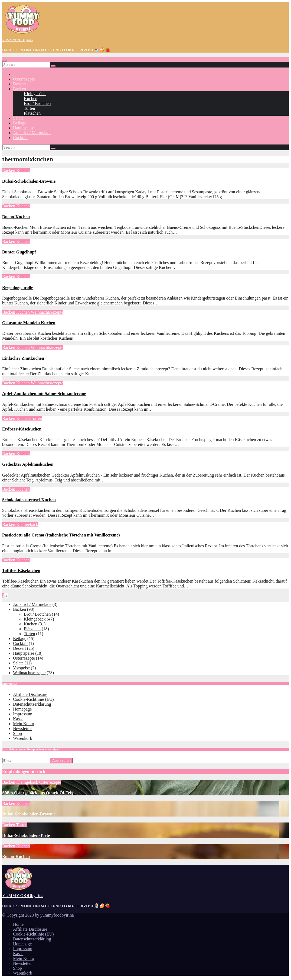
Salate (18, 118)
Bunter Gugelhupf (19, 252)
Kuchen (31, 99)
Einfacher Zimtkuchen (23, 358)
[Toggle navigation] (4, 61)
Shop (17, 733)
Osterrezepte (24, 79)
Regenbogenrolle (18, 287)
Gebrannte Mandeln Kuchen (29, 323)
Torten (30, 108)
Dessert (19, 84)
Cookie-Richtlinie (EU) (33, 699)
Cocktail (20, 138)
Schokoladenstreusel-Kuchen (29, 500)
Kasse (18, 719)
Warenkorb (23, 738)
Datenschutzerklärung (32, 704)
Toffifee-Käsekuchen (21, 571)
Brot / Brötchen (37, 103)
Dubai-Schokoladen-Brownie (29, 181)
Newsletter (22, 729)
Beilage (20, 123)
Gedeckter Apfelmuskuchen (28, 464)
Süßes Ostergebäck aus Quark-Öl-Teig (38, 793)
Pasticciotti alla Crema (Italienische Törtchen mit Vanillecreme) (61, 535)
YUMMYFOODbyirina (18, 40)
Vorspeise (21, 668)
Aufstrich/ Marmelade (32, 133)
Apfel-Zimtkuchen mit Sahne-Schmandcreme (44, 393)
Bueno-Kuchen (16, 217)
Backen (19, 89)
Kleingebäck (35, 94)
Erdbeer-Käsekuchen (22, 429)
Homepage (22, 709)
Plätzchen (32, 113)
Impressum (23, 714)
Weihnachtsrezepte (47, 312)
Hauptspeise (24, 128)
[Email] (26, 761)
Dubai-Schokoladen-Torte (26, 835)
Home (18, 924)
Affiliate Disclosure (30, 694)
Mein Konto (24, 724)
